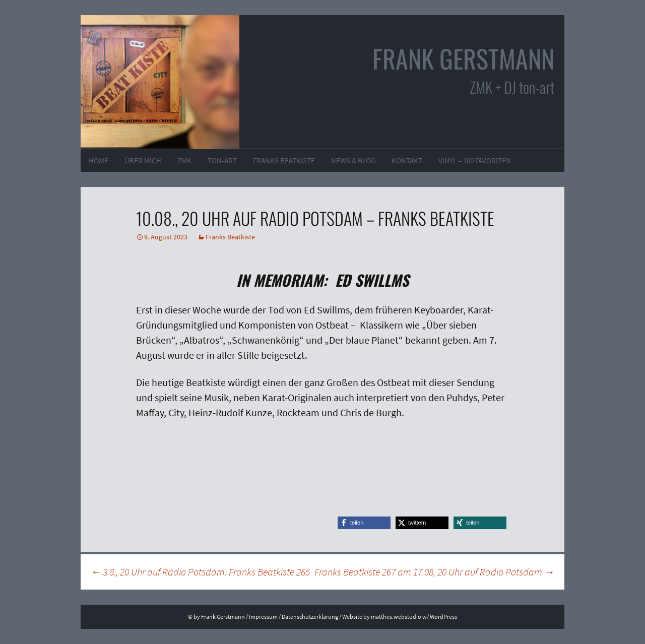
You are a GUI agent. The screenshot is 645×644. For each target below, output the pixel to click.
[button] (364, 523)
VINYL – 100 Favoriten (475, 160)
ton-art (222, 160)
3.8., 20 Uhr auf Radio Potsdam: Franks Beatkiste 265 (200, 572)
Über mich (143, 160)
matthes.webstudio (396, 617)
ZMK (184, 160)
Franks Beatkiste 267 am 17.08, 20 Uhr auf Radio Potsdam (434, 572)
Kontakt (407, 160)
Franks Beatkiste (284, 160)
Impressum (263, 617)
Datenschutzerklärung (310, 617)
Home (99, 160)
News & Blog (353, 160)
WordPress (443, 617)
